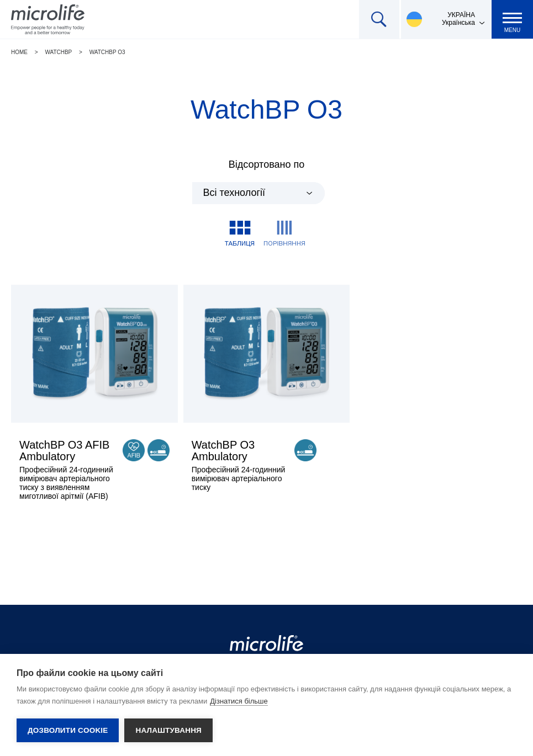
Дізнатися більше (239, 701)
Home (19, 52)
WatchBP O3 (107, 52)
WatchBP (58, 52)
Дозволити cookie (68, 730)
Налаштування (168, 730)
